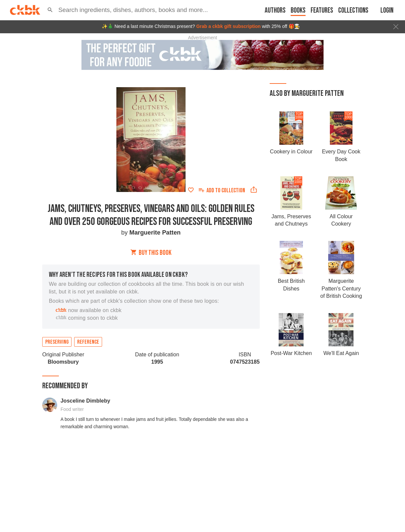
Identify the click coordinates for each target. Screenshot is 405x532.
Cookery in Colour (291, 152)
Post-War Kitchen (291, 353)
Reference (88, 342)
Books (298, 10)
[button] (50, 10)
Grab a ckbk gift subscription (228, 26)
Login (387, 10)
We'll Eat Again (341, 353)
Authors (275, 10)
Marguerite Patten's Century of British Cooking (341, 288)
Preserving (57, 342)
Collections (353, 10)
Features (322, 10)
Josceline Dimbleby (85, 401)
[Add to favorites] (191, 190)
